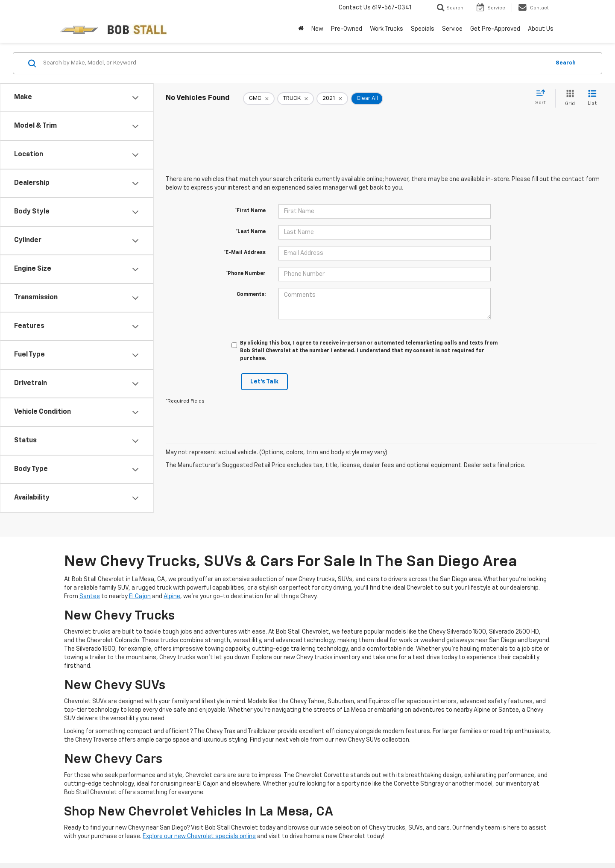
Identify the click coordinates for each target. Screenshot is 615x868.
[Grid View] (568, 98)
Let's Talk (264, 382)
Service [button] (452, 29)
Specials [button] (423, 29)
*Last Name (251, 232)
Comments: (251, 295)
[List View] (592, 98)
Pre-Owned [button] (347, 29)
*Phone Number (246, 274)
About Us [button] (541, 29)
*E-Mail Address (245, 253)
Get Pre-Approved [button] (495, 29)
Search (566, 63)
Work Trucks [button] (387, 29)
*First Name (250, 211)
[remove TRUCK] (296, 99)
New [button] (317, 29)
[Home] (301, 29)
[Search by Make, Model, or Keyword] (295, 63)
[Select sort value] (543, 98)
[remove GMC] (259, 99)
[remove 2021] (332, 99)
